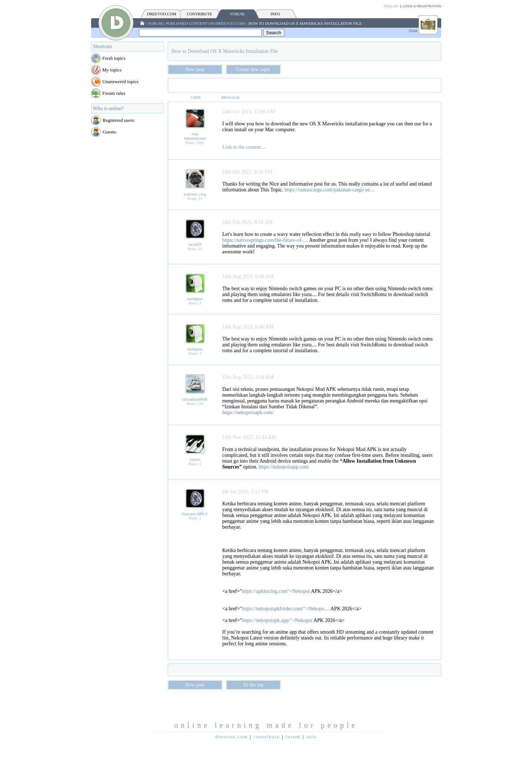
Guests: (110, 132)
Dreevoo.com (162, 14)
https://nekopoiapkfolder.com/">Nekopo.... (286, 609)
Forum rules (114, 93)
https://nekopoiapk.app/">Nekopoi (277, 620)
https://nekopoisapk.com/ (248, 413)
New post (195, 69)
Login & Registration (422, 6)
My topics (112, 70)
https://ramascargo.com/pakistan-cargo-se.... (329, 190)
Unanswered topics (121, 81)
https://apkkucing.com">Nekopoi (276, 591)
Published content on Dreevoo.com (205, 23)
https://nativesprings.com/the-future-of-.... (265, 240)
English (391, 6)
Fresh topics (114, 58)
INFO (275, 14)
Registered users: (119, 120)
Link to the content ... (244, 147)
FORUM (237, 14)
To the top (253, 685)
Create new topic (253, 69)
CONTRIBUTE (199, 14)
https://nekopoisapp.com (284, 467)
